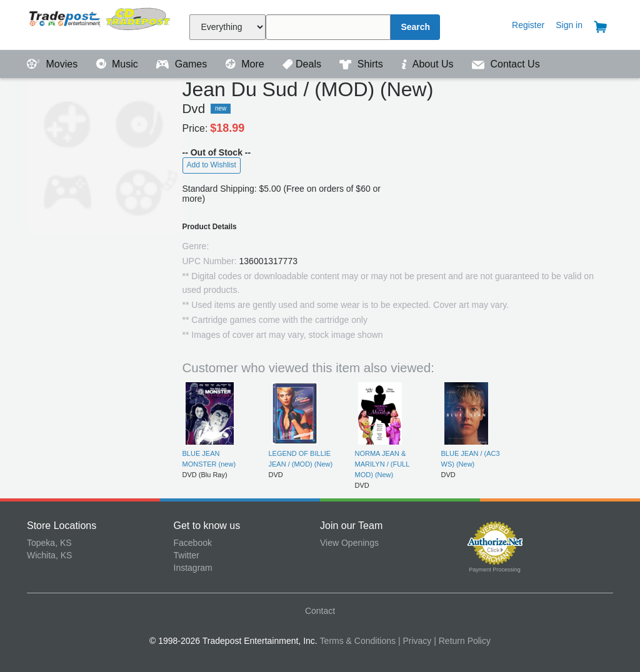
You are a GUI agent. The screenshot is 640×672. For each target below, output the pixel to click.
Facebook (193, 543)
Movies (54, 64)
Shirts (362, 64)
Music (119, 64)
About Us (429, 64)
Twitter (187, 555)
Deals (303, 64)
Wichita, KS (49, 555)
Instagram (193, 568)
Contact (320, 611)
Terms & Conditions (358, 641)
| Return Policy (462, 641)
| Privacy (415, 641)
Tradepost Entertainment (100, 23)
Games (183, 64)
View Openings (349, 543)
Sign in (569, 25)
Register (528, 25)
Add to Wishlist (212, 165)
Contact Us (506, 64)
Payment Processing (495, 570)
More (246, 64)
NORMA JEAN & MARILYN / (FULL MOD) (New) (382, 464)
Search (415, 27)
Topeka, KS (49, 543)
